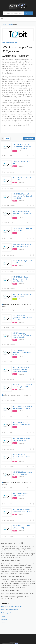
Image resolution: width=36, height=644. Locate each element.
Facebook (4, 619)
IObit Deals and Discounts (9, 610)
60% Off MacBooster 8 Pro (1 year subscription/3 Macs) (22, 407)
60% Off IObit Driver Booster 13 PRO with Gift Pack (22, 473)
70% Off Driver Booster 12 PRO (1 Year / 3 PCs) (21, 494)
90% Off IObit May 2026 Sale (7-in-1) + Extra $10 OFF (22, 295)
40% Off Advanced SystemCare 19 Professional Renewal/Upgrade (22, 335)
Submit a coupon (29, 139)
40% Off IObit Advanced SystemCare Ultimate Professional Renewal (21, 369)
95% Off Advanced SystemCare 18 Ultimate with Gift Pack (22, 352)
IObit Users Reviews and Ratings (11, 607)
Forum (3, 616)
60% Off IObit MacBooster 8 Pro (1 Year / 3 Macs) (22, 440)
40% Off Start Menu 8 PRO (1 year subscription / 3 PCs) (22, 386)
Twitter (3, 623)
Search (29, 13)
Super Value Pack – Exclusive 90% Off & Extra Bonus (22, 246)
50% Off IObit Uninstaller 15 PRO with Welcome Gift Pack (22, 511)
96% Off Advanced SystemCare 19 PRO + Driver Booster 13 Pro (22, 318)
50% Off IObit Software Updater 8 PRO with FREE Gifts (21, 457)
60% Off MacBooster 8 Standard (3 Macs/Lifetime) (21, 423)
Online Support (6, 613)
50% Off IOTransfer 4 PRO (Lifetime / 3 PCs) (21, 527)
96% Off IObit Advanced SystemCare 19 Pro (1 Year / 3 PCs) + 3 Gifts (22, 196)
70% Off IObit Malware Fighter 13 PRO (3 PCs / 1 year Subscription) (21, 279)
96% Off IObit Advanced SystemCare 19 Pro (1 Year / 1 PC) (22, 213)
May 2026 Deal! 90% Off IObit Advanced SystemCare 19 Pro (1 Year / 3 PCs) (22, 146)
